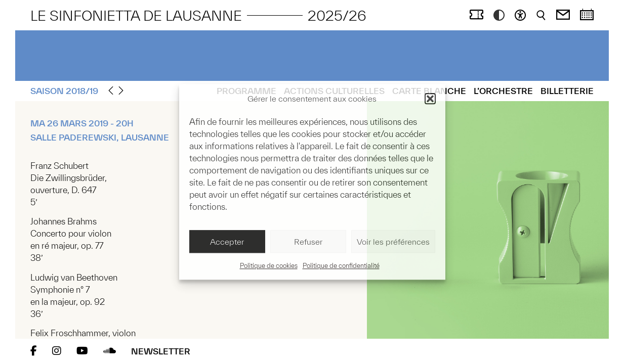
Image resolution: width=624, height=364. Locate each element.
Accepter (227, 242)
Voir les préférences (393, 242)
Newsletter (161, 351)
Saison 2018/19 (64, 91)
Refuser (308, 242)
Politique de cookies (269, 266)
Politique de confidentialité (341, 266)
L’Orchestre (503, 91)
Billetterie (567, 91)
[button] (430, 99)
